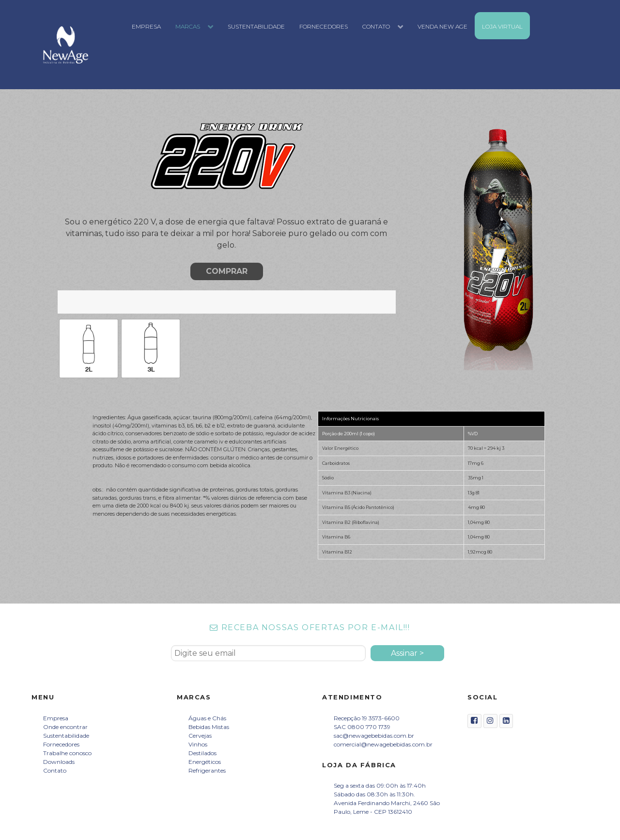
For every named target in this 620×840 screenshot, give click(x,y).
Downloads (59, 762)
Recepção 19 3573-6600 (367, 718)
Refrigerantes (207, 770)
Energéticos (205, 762)
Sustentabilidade (66, 736)
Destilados (202, 753)
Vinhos (198, 744)
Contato (55, 770)
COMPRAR (227, 271)
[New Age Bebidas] (66, 45)
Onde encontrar (65, 727)
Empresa (56, 718)
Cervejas (200, 736)
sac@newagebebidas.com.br (374, 736)
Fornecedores (61, 744)
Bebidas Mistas (209, 727)
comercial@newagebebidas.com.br (383, 744)
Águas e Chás (207, 718)
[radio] (89, 349)
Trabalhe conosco (67, 753)
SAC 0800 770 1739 (362, 727)
